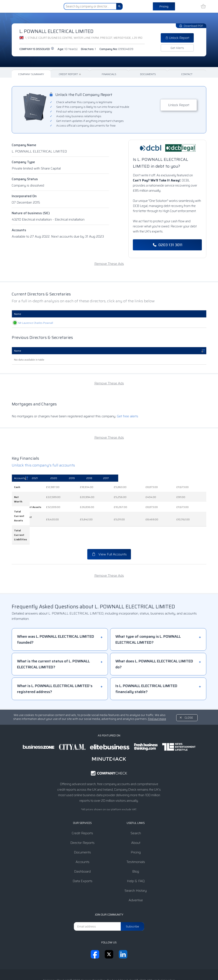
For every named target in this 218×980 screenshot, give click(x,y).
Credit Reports (82, 811)
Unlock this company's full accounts (43, 465)
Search (136, 811)
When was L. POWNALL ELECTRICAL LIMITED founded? (56, 617)
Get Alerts (177, 48)
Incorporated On (24, 196)
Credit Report (70, 74)
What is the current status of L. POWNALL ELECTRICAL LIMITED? (53, 642)
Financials (109, 74)
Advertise (136, 878)
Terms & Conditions (74, 968)
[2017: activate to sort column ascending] (194, 478)
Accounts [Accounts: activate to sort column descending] (20, 478)
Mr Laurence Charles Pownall (31, 323)
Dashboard (82, 849)
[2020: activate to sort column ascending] (115, 478)
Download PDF (191, 26)
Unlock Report (177, 38)
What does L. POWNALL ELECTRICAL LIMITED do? (154, 642)
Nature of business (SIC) (31, 213)
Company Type (23, 162)
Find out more (157, 697)
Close (189, 695)
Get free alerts (128, 416)
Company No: (116, 49)
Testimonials (136, 840)
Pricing (164, 6)
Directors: (88, 49)
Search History (136, 868)
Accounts (19, 230)
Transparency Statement (135, 968)
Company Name (24, 145)
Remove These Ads (109, 264)
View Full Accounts (109, 532)
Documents (148, 74)
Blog (136, 849)
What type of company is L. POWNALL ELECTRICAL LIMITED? (148, 617)
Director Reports (82, 821)
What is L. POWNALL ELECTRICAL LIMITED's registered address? (55, 667)
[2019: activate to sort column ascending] (143, 478)
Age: (67, 49)
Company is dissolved (37, 49)
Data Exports (82, 859)
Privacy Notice (103, 968)
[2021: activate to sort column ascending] (88, 478)
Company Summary (31, 74)
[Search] (119, 6)
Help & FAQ (136, 859)
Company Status (25, 179)
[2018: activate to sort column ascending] (169, 478)
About (136, 821)
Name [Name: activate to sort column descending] (18, 351)
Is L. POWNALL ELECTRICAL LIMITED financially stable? (146, 667)
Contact (187, 74)
